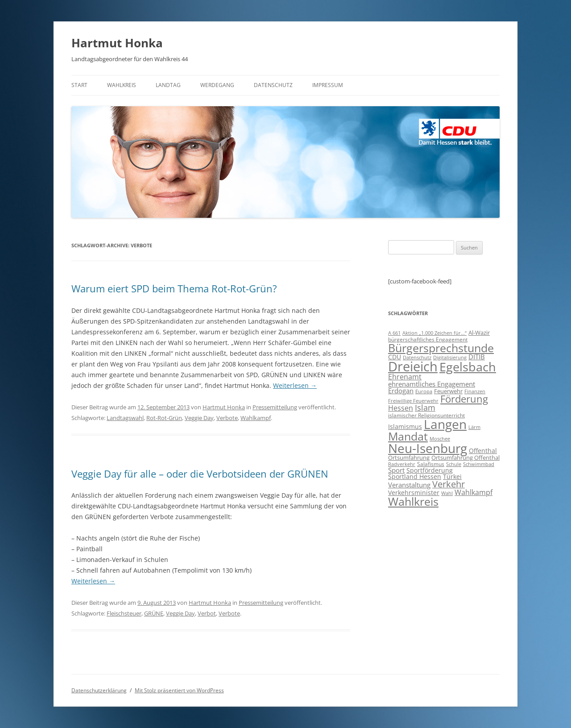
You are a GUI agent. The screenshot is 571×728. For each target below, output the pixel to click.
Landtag (168, 85)
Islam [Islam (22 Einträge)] (425, 408)
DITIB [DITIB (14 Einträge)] (477, 357)
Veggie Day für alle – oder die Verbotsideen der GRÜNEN (200, 474)
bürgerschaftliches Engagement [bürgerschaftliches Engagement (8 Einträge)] (428, 339)
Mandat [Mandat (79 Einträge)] (408, 436)
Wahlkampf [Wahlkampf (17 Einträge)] (474, 492)
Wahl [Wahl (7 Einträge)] (447, 493)
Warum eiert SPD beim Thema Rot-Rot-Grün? (174, 288)
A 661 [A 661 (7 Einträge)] (394, 333)
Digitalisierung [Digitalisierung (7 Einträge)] (450, 357)
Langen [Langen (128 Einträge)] (445, 424)
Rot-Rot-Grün (164, 418)
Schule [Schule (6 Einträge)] (454, 464)
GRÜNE (154, 613)
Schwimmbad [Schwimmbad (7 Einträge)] (479, 464)
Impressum (328, 85)
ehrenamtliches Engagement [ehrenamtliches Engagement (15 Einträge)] (432, 384)
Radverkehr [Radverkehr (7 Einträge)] (402, 464)
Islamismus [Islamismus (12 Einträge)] (405, 426)
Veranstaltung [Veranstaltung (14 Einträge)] (409, 485)
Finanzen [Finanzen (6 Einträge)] (475, 391)
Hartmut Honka (117, 43)
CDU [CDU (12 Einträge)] (395, 357)
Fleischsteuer (124, 613)
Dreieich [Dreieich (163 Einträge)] (413, 366)
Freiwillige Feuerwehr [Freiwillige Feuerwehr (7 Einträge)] (413, 401)
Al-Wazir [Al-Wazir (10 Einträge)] (479, 333)
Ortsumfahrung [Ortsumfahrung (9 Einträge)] (409, 458)
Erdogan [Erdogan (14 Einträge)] (401, 391)
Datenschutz (273, 85)
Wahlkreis (122, 85)
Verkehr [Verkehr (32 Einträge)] (449, 484)
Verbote (227, 418)
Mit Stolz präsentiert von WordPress (179, 690)
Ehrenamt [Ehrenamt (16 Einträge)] (405, 377)
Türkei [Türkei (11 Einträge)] (452, 476)
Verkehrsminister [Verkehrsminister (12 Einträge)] (414, 493)
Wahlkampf (256, 418)
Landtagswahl (125, 418)
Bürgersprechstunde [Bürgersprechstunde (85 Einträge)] (441, 348)
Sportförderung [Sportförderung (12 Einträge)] (430, 470)
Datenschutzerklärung (99, 690)
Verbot (207, 613)
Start (79, 85)
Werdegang (217, 85)
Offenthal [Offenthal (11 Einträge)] (483, 451)
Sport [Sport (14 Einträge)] (396, 470)
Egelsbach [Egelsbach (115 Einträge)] (468, 367)
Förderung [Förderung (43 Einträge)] (464, 399)
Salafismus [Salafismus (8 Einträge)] (431, 464)
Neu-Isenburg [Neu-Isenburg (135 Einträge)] (428, 448)
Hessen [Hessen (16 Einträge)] (401, 408)
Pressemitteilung (275, 407)
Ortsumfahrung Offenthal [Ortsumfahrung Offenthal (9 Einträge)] (465, 458)
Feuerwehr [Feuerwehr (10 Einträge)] (448, 391)
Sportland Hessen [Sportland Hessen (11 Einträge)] (415, 476)
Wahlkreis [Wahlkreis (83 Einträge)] (413, 501)
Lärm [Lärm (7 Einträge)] (474, 427)
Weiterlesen (295, 385)
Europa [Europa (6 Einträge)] (424, 391)
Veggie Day (199, 418)
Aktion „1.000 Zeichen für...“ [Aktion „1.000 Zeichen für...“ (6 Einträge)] (434, 333)
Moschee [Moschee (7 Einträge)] (440, 439)
